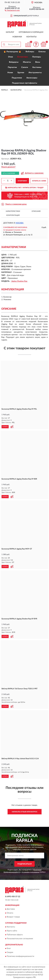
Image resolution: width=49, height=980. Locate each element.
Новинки (17, 37)
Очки (11, 57)
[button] (12, 10)
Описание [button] (36, 211)
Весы (38, 62)
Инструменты (35, 73)
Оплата (10, 913)
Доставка (11, 909)
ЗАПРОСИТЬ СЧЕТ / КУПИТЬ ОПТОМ (24, 188)
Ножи (10, 73)
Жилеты (27, 62)
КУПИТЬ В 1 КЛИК (39, 181)
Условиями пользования (30, 872)
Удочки (21, 73)
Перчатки (12, 67)
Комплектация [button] (13, 215)
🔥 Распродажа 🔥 (12, 52)
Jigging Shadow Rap (19, 281)
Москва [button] (20, 223)
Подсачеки (17, 78)
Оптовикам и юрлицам (31, 32)
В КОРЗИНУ (22, 181)
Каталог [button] (10, 32)
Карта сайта (12, 931)
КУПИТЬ (5, 427)
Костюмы (37, 67)
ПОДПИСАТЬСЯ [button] (24, 864)
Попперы (37, 57)
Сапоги (25, 67)
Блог (9, 949)
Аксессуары (32, 78)
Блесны (42, 52)
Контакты (31, 37)
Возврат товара (13, 917)
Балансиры (23, 57)
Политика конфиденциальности (20, 956)
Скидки (10, 953)
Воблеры (30, 52)
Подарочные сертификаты (25, 83)
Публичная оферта (15, 935)
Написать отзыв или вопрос (25, 812)
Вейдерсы (14, 62)
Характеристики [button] (13, 211)
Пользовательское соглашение (20, 939)
